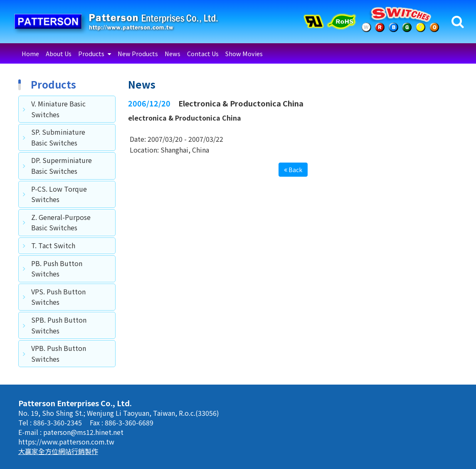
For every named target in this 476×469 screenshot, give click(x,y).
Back (293, 170)
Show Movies (244, 53)
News (173, 53)
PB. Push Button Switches (57, 269)
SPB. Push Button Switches (59, 325)
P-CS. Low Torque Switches (59, 194)
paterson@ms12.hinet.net (83, 432)
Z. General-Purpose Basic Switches (61, 222)
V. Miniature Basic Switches (58, 109)
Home (30, 53)
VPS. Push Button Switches (58, 297)
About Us (59, 53)
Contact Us (203, 53)
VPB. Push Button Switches (59, 353)
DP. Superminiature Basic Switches (62, 165)
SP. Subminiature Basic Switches (58, 137)
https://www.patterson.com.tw (66, 442)
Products (92, 53)
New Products (138, 53)
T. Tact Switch (53, 245)
